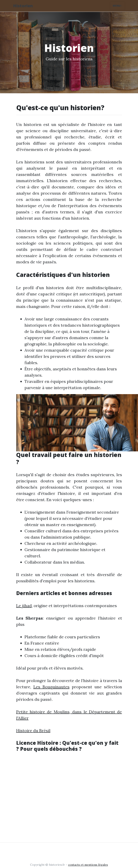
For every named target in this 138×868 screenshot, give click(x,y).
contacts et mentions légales (88, 865)
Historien (23, 6)
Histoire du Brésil (33, 730)
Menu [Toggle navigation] (117, 6)
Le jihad (24, 606)
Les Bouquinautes (51, 687)
